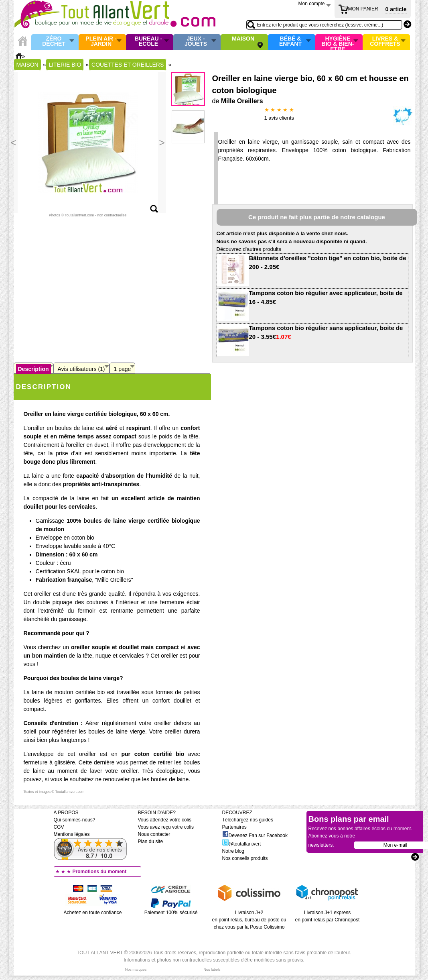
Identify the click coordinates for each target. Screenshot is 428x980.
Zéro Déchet (54, 42)
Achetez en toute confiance (93, 913)
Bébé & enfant (290, 42)
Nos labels (212, 970)
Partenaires (234, 827)
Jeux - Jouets (196, 42)
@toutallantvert (242, 844)
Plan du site (151, 841)
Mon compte (312, 4)
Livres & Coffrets (385, 42)
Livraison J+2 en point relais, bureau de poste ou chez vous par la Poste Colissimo (249, 920)
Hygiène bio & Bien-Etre (338, 42)
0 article (396, 9)
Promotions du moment (100, 872)
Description (33, 369)
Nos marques (136, 970)
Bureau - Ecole (148, 42)
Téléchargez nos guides (248, 820)
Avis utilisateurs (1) (81, 369)
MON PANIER (363, 9)
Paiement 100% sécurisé (171, 913)
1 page (123, 369)
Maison (243, 39)
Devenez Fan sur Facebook (255, 835)
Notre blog (233, 851)
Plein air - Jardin (101, 42)
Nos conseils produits (245, 858)
